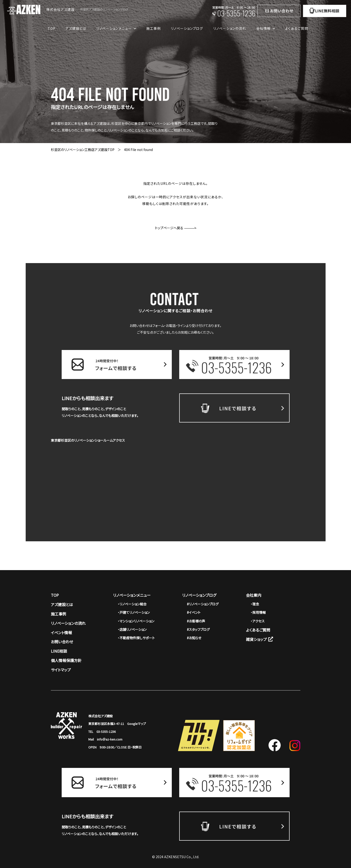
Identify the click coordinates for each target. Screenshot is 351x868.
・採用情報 (258, 612)
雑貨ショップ (259, 639)
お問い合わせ (62, 642)
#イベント (194, 612)
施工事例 (154, 28)
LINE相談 (59, 651)
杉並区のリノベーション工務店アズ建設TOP (83, 150)
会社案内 (254, 595)
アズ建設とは (76, 28)
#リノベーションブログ (203, 604)
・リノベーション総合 (132, 604)
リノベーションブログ (187, 28)
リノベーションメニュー (132, 595)
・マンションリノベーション (136, 621)
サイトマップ (61, 670)
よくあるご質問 (297, 28)
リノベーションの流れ (230, 28)
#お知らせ (194, 638)
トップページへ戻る (176, 228)
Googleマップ (137, 724)
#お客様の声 (196, 621)
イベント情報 (61, 633)
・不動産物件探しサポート (136, 638)
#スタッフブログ (198, 629)
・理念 (255, 604)
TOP (52, 28)
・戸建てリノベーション (134, 612)
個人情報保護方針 (66, 660)
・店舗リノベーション (132, 629)
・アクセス (258, 621)
